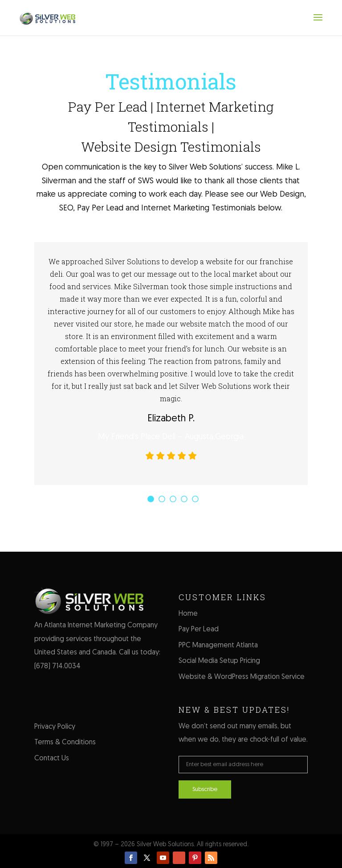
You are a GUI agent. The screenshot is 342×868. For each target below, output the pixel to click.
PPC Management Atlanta (218, 646)
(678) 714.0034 (57, 666)
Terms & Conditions (65, 743)
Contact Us (52, 759)
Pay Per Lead (199, 630)
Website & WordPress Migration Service (242, 677)
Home (188, 614)
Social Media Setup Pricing (219, 661)
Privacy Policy (55, 727)
